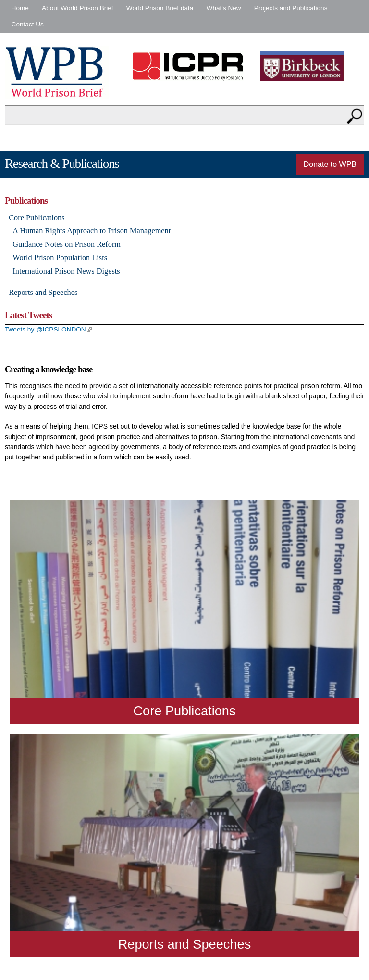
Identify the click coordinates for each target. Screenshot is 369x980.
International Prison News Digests (66, 271)
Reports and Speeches (43, 292)
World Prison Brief (57, 72)
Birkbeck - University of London (308, 66)
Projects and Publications (291, 8)
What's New (224, 8)
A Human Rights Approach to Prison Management (92, 231)
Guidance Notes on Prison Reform (67, 244)
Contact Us (28, 24)
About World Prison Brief (78, 8)
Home (20, 8)
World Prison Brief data (160, 8)
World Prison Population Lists (60, 258)
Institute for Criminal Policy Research (191, 66)
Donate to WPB (330, 164)
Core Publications (37, 218)
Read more (184, 612)
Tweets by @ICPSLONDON (48, 329)
